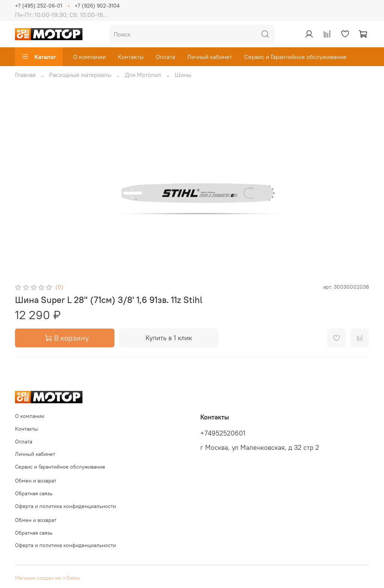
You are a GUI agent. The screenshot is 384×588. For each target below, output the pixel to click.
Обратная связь (34, 493)
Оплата (165, 57)
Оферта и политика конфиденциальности (65, 506)
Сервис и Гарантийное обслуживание (295, 57)
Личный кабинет (210, 57)
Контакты (131, 57)
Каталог (39, 57)
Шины (183, 75)
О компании (89, 57)
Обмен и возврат (36, 481)
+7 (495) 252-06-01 (39, 6)
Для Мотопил (143, 75)
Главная (25, 75)
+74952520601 (223, 433)
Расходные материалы (80, 75)
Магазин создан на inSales (47, 578)
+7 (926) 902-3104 (97, 6)
